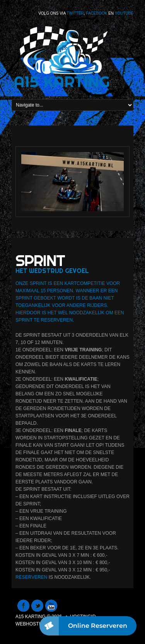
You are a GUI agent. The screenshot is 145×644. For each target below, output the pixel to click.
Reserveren (31, 577)
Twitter (75, 13)
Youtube (124, 13)
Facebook (96, 13)
